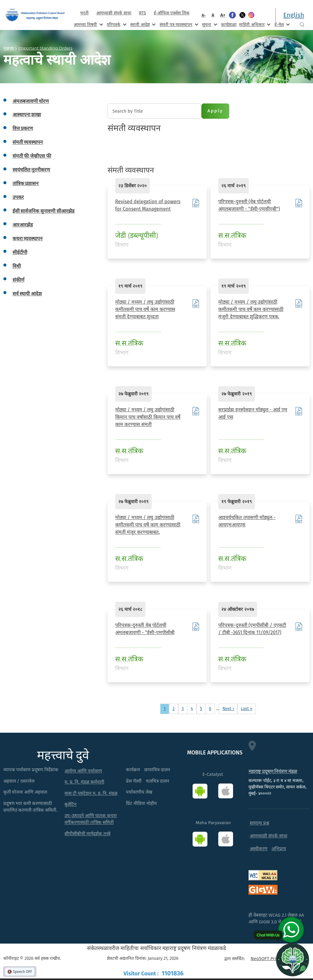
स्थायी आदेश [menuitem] (142, 24)
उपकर (18, 197)
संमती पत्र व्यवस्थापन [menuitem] (178, 24)
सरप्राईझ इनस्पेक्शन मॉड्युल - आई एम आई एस (253, 413)
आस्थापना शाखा (27, 115)
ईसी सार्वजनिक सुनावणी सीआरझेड (44, 211)
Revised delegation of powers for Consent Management (148, 205)
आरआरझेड (23, 225)
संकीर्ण (18, 280)
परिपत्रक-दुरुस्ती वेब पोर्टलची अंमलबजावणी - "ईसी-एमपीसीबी (145, 629)
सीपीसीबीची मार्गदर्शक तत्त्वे (87, 834)
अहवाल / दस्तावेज (19, 781)
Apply (215, 111)
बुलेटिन (70, 804)
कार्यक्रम (133, 770)
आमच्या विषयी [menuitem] (88, 24)
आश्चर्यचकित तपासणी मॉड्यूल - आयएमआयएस (247, 521)
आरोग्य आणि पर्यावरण (83, 771)
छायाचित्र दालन (157, 770)
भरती (84, 13)
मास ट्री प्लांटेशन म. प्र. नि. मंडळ (91, 793)
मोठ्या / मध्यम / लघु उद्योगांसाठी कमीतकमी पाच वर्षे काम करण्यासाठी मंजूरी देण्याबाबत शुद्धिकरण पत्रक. (251, 309)
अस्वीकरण (259, 849)
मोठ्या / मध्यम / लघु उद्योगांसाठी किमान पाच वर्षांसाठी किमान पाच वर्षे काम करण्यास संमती (148, 417)
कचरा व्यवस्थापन (28, 239)
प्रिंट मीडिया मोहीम (141, 803)
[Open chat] (293, 959)
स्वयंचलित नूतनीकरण (31, 170)
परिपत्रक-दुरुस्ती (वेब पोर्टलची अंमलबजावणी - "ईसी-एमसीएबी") (249, 205)
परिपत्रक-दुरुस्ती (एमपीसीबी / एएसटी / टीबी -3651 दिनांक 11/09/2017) (252, 629)
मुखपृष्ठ (9, 48)
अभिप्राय (279, 849)
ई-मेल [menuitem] (282, 24)
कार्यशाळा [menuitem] (229, 25)
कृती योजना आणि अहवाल (25, 792)
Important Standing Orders (45, 48)
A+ (223, 15)
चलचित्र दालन (157, 781)
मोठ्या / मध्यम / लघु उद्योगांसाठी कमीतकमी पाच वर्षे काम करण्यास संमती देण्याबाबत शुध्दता (145, 309)
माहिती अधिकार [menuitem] (254, 24)
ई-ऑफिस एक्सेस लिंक (172, 13)
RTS (143, 13)
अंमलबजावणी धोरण (31, 101)
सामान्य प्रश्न (260, 823)
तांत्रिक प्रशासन (26, 183)
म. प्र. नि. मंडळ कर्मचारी (84, 782)
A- (204, 15)
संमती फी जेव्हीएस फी (32, 156)
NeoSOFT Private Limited (276, 959)
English (294, 15)
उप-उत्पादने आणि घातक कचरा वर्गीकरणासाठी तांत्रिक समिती (91, 819)
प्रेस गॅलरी (134, 781)
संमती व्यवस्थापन (28, 142)
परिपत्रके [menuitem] (116, 24)
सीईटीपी (20, 252)
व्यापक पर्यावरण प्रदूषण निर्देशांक (31, 770)
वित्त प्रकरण (23, 128)
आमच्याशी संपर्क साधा (114, 13)
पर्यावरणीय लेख (139, 792)
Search (302, 25)
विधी (17, 266)
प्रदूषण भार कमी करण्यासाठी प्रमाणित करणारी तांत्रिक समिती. (31, 807)
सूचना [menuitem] (209, 24)
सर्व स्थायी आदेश (27, 294)
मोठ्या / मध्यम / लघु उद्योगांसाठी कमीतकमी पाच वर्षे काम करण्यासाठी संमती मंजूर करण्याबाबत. (148, 525)
